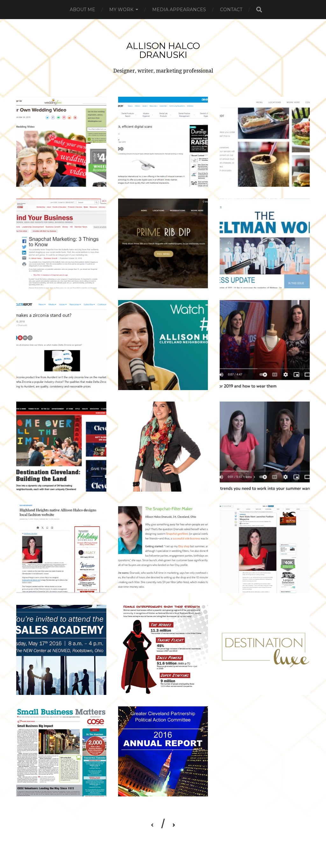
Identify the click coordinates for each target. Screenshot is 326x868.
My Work (121, 10)
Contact (231, 10)
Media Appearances (179, 10)
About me (82, 10)
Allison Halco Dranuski (163, 50)
